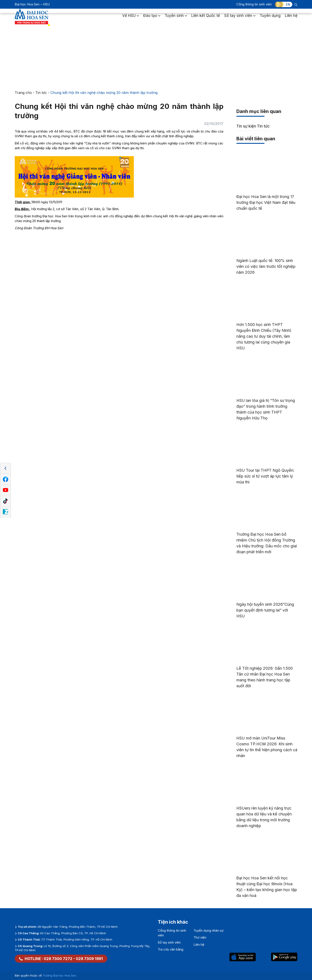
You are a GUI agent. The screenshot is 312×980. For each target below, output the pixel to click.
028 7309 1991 (89, 959)
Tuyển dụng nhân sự (208, 930)
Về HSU (131, 18)
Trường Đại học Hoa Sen (59, 975)
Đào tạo (152, 18)
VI (279, 4)
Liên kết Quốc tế (206, 18)
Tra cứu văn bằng (171, 949)
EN (288, 4)
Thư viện (200, 937)
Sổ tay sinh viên (240, 18)
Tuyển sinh (176, 18)
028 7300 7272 (58, 959)
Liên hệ (291, 18)
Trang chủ (23, 93)
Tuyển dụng (270, 18)
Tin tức (41, 93)
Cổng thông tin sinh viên (254, 4)
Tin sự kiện (246, 126)
